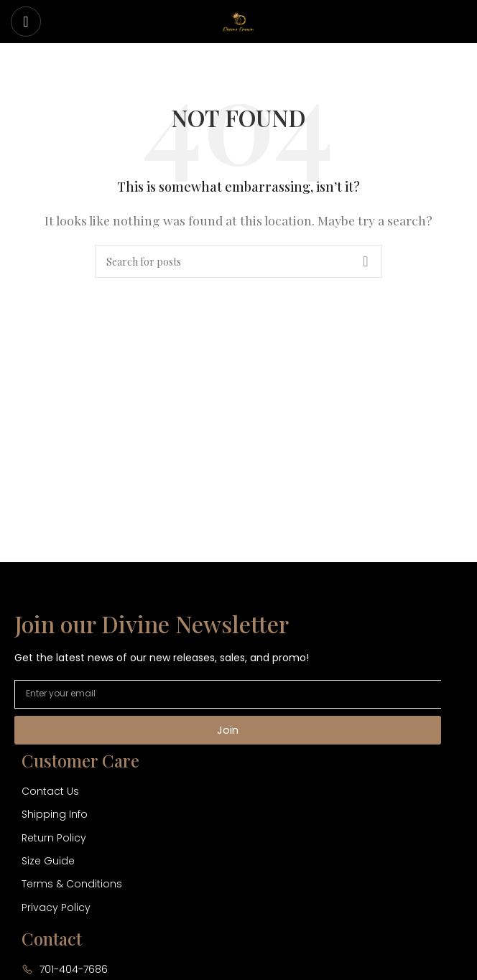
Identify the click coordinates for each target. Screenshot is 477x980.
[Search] (239, 261)
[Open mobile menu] (26, 22)
